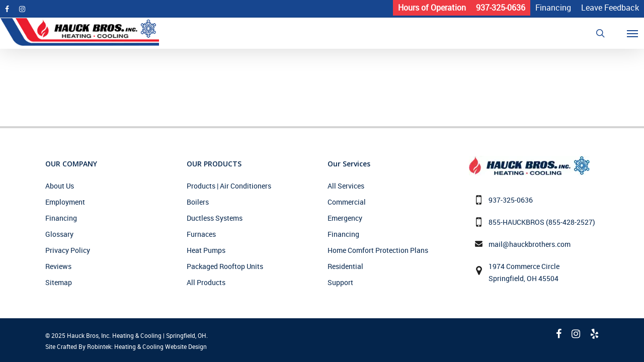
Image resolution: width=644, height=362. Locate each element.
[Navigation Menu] (638, 33)
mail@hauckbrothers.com (530, 244)
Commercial (347, 202)
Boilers (198, 202)
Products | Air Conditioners (229, 186)
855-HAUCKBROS (516, 222)
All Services (346, 186)
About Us (60, 186)
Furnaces (201, 234)
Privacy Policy (68, 250)
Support (340, 282)
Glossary (59, 234)
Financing (61, 218)
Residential (345, 266)
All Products (206, 282)
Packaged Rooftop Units (225, 266)
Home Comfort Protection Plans (378, 250)
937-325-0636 (511, 200)
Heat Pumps (206, 250)
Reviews (58, 266)
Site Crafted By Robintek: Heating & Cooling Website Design (126, 346)
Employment (65, 202)
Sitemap (59, 282)
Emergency (345, 218)
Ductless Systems (215, 218)
